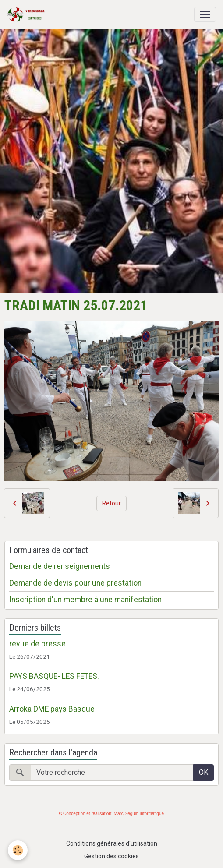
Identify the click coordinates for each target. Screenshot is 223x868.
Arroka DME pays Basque (52, 709)
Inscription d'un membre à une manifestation (85, 600)
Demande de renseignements (60, 566)
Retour (111, 503)
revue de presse (37, 644)
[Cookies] (18, 850)
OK (204, 772)
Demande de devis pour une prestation (75, 583)
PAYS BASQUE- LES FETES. (54, 676)
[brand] (28, 14)
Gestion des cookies (111, 856)
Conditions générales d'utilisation (112, 843)
